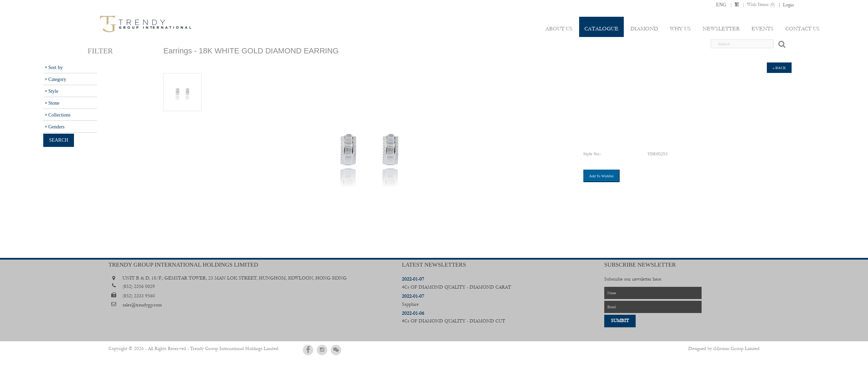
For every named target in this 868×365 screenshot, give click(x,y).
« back (779, 68)
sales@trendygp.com (142, 305)
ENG (721, 5)
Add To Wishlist (601, 176)
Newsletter (721, 29)
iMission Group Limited (736, 349)
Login (788, 5)
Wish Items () (761, 5)
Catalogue (601, 29)
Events (762, 29)
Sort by (55, 67)
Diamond (644, 29)
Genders (56, 127)
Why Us (680, 29)
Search (58, 140)
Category (57, 79)
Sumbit (620, 321)
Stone (54, 103)
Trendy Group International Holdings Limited (234, 349)
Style (53, 91)
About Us (559, 29)
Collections (59, 115)
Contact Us (802, 29)
